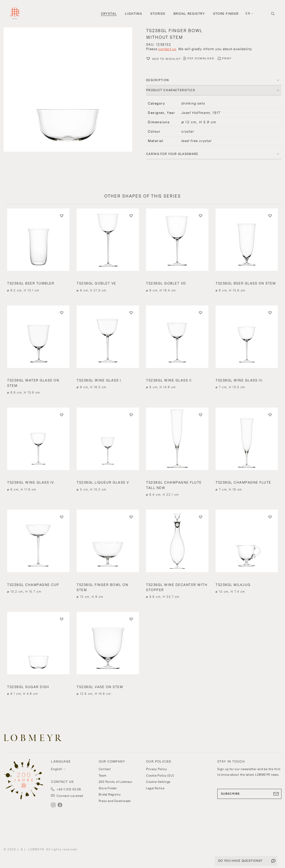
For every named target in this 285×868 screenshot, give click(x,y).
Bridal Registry (189, 14)
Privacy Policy (157, 769)
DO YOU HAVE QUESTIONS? (240, 861)
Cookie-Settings (158, 782)
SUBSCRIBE (249, 794)
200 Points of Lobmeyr (116, 782)
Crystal (109, 14)
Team (103, 776)
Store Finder (226, 14)
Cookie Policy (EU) (160, 776)
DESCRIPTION (158, 80)
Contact (105, 769)
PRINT (227, 58)
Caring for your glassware (172, 154)
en (248, 13)
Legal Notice (155, 788)
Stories (158, 14)
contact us (167, 49)
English (57, 769)
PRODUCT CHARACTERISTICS (171, 90)
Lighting (133, 14)
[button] (71, 90)
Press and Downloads (115, 801)
